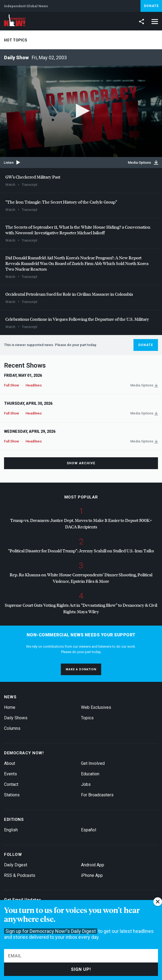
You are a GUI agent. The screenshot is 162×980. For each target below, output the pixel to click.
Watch (10, 185)
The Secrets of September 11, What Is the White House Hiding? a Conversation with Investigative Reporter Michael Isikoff (78, 230)
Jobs (86, 784)
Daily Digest (16, 865)
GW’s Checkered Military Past (33, 177)
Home (10, 707)
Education (90, 774)
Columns (12, 728)
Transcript (30, 185)
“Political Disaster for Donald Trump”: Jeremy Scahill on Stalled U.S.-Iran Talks (81, 551)
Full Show (12, 385)
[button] (81, 111)
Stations (12, 795)
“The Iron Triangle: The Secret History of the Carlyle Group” (61, 202)
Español (89, 830)
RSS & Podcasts (20, 875)
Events (10, 774)
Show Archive (81, 463)
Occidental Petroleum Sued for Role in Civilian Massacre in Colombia (69, 294)
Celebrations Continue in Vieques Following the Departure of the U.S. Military (77, 319)
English (11, 830)
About (10, 763)
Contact (11, 784)
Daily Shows (16, 718)
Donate (151, 6)
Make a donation (81, 669)
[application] (81, 111)
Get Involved (93, 763)
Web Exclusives (96, 707)
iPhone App (92, 875)
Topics (87, 718)
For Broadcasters (97, 795)
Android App (93, 865)
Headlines (34, 385)
